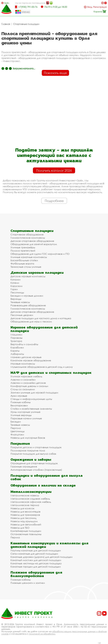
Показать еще (55, 73)
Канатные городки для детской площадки (36, 567)
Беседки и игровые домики (27, 296)
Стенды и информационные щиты (31, 399)
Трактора (16, 341)
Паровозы (16, 338)
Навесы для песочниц (23, 518)
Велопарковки (19, 405)
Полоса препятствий (23, 251)
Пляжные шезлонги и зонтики (28, 583)
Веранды (16, 299)
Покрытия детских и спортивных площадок (36, 447)
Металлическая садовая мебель (30, 499)
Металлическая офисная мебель (31, 502)
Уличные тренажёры (23, 247)
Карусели (16, 286)
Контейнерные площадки (26, 531)
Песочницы (17, 292)
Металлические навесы (25, 495)
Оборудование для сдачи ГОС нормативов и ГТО (40, 254)
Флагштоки (17, 435)
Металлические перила (25, 505)
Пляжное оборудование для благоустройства (36, 574)
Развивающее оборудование (28, 305)
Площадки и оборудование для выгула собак (47, 477)
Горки (14, 289)
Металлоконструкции (31, 492)
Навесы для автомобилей (26, 524)
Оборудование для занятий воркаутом (34, 244)
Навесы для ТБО (20, 528)
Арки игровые (19, 396)
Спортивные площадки (26, 24)
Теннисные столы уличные (26, 267)
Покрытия (20, 443)
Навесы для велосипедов (25, 512)
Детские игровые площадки (37, 273)
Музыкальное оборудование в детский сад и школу (42, 367)
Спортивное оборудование (27, 234)
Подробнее (54, 201)
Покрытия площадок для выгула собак (33, 454)
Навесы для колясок (22, 508)
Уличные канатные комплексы (29, 257)
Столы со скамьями (23, 389)
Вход (90, 7)
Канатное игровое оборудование (31, 360)
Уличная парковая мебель (26, 376)
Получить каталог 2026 (54, 170)
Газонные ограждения (24, 467)
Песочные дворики (22, 315)
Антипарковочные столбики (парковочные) (36, 470)
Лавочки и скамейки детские (28, 383)
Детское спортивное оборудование (32, 241)
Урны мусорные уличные (25, 412)
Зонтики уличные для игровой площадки (34, 393)
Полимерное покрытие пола (28, 451)
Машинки (16, 335)
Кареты (15, 351)
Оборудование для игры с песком (31, 322)
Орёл (7, 3)
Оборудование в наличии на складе (43, 485)
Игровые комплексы (23, 364)
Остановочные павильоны (26, 534)
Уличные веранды (21, 415)
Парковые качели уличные (26, 418)
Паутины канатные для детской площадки (36, 550)
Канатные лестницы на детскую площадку (36, 563)
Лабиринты (17, 354)
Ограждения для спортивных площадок (34, 463)
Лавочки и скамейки (23, 380)
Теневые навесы (20, 302)
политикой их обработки (42, 634)
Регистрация (100, 7)
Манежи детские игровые (26, 357)
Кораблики (17, 347)
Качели (15, 283)
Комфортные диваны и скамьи (29, 386)
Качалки (15, 280)
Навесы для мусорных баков (28, 438)
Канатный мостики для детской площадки (36, 560)
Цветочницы (18, 431)
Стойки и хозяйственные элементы (31, 409)
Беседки (16, 422)
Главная (6, 24)
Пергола (16, 428)
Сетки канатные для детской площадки (34, 554)
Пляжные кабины (21, 402)
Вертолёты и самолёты (24, 344)
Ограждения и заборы (31, 459)
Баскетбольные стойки (24, 260)
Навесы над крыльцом (24, 521)
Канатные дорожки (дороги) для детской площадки (41, 557)
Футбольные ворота (22, 264)
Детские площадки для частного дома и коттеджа (41, 318)
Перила (15, 537)
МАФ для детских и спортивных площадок (51, 373)
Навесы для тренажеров (25, 515)
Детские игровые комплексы (28, 276)
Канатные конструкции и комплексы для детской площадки (49, 545)
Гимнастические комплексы (28, 238)
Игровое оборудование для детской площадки (44, 329)
